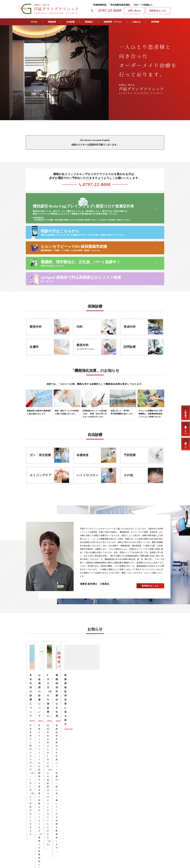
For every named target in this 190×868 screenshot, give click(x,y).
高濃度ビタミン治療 (59, 733)
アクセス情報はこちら (150, 745)
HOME (34, 22)
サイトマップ (129, 793)
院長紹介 (89, 22)
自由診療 (70, 22)
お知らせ (137, 22)
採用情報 (155, 22)
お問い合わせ (134, 11)
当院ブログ (186, 444)
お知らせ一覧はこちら (95, 702)
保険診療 (52, 22)
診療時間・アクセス (113, 22)
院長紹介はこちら (150, 580)
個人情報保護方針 (113, 793)
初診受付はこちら (158, 11)
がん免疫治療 (40, 733)
